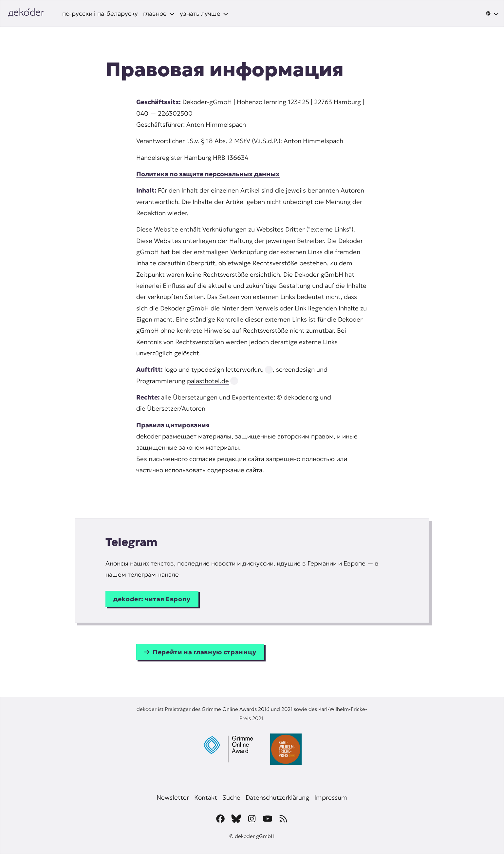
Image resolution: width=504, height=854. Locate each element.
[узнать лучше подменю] (204, 13)
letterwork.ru (245, 369)
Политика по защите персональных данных (208, 174)
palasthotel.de (208, 381)
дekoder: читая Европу (152, 599)
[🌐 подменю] (492, 13)
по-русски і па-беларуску (100, 13)
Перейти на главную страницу (205, 652)
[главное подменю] (159, 13)
